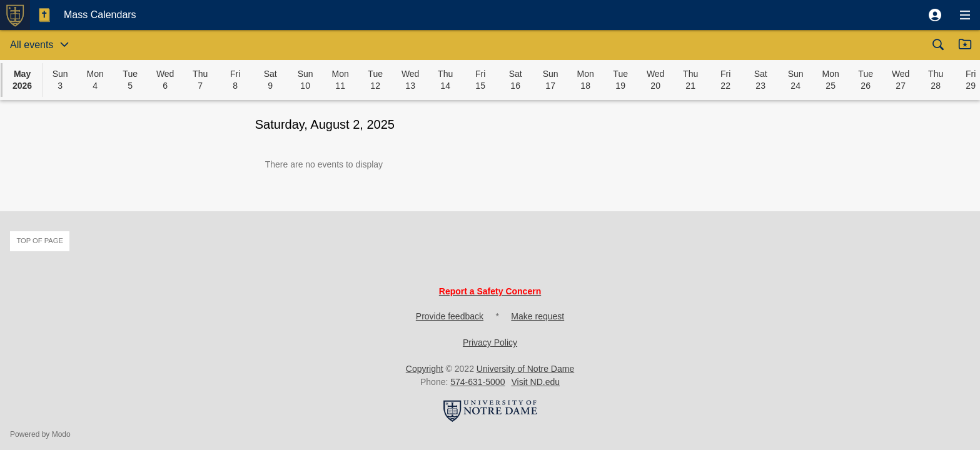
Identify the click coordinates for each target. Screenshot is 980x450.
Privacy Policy (490, 342)
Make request (538, 316)
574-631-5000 (477, 382)
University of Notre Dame (525, 369)
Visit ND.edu (535, 382)
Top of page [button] (40, 241)
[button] (935, 15)
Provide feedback (450, 316)
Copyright (425, 369)
